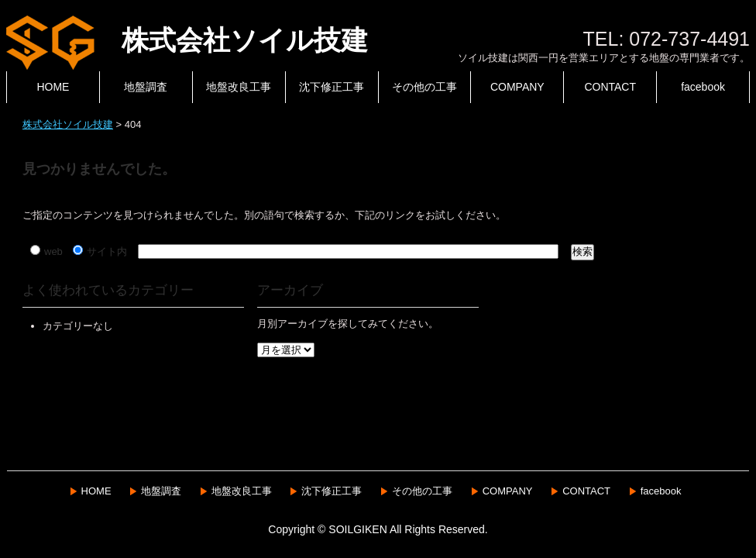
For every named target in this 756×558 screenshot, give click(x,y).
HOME (53, 87)
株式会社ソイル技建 (187, 40)
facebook (703, 87)
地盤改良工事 (239, 87)
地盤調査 (146, 87)
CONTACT (610, 87)
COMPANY (517, 87)
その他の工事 (424, 87)
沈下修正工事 (332, 87)
